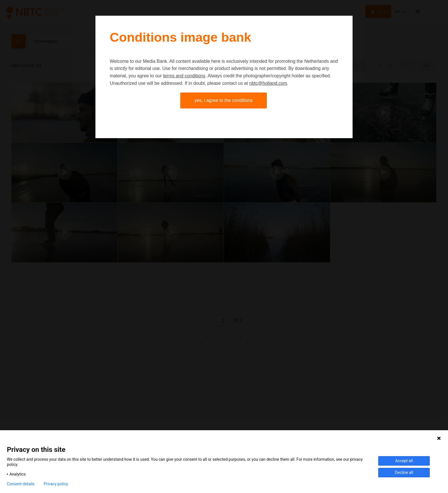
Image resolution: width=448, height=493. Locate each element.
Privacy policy (56, 484)
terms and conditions (184, 76)
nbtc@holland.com (268, 83)
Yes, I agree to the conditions (224, 100)
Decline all (404, 472)
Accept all (404, 461)
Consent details (21, 484)
